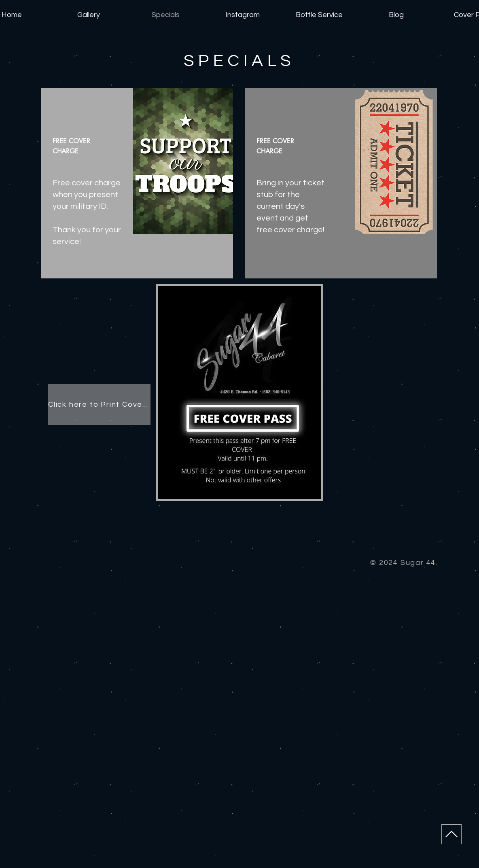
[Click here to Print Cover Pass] (99, 405)
